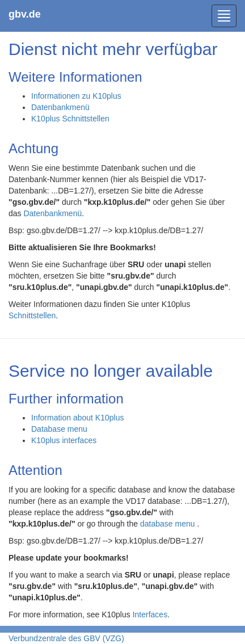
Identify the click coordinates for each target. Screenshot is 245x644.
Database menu (59, 429)
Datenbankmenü (60, 107)
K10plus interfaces (64, 440)
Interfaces (150, 614)
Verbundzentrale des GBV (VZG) (66, 638)
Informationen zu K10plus (76, 96)
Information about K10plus (77, 418)
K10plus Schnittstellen (70, 119)
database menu (168, 524)
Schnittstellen (32, 315)
